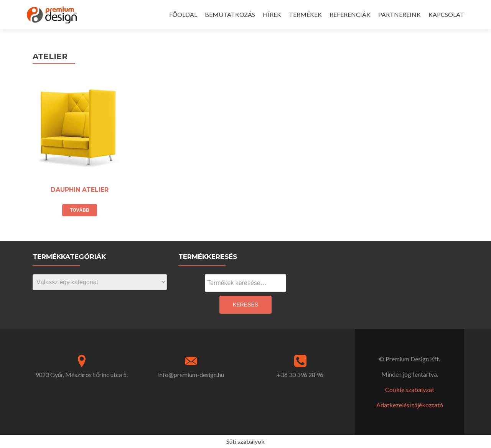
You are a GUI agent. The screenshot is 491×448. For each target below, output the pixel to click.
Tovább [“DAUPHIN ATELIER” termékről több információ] (79, 210)
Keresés (245, 305)
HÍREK (272, 14)
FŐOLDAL (183, 14)
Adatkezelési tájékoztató (410, 405)
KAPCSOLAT (446, 14)
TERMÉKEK (305, 14)
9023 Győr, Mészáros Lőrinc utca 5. (82, 375)
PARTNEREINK (400, 14)
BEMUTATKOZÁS (230, 14)
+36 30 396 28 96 (300, 375)
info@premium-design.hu (191, 375)
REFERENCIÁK (350, 14)
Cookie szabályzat (410, 390)
